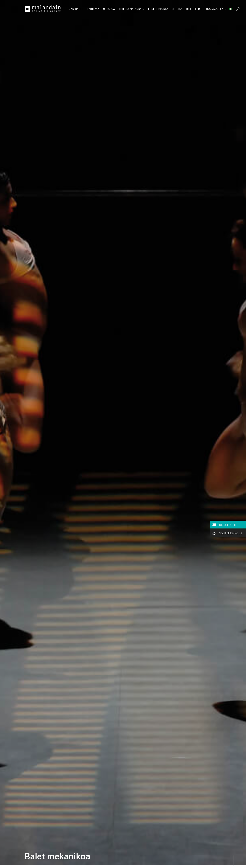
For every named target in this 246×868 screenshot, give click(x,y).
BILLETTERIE (224, 525)
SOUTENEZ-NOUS (227, 533)
